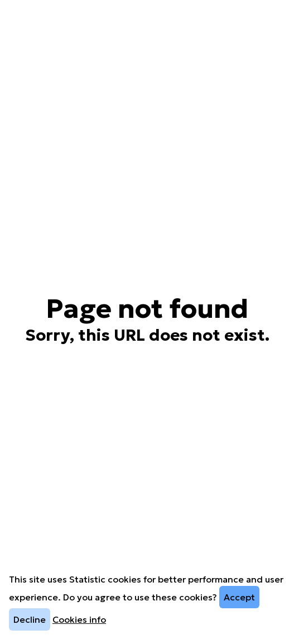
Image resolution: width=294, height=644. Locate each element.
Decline (30, 619)
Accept (239, 597)
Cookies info (79, 619)
